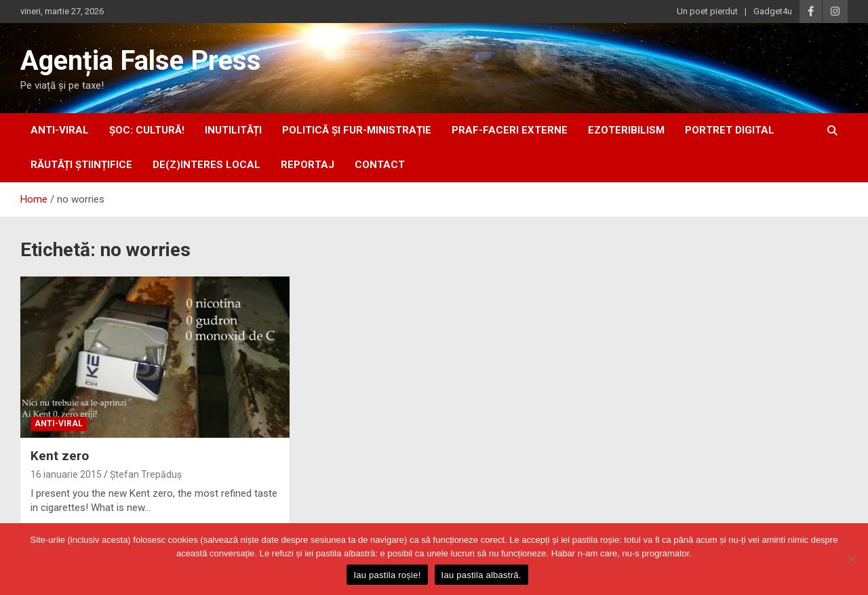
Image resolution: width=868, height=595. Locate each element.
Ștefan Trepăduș (146, 474)
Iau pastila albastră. (481, 575)
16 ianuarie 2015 (66, 474)
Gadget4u (773, 11)
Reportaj (308, 165)
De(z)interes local (206, 165)
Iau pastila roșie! (387, 575)
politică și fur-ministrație (357, 130)
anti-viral (60, 130)
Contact (380, 165)
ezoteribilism (626, 130)
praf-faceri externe (510, 130)
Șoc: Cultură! (147, 130)
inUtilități (233, 130)
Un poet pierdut (707, 11)
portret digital (730, 130)
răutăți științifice (81, 165)
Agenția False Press (141, 61)
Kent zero (60, 456)
